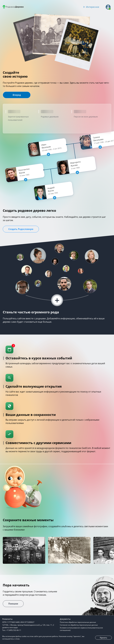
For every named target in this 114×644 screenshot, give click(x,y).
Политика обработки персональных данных (78, 622)
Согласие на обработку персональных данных (79, 625)
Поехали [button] (13, 604)
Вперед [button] (17, 95)
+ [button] (57, 300)
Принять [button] (103, 638)
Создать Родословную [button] (21, 229)
